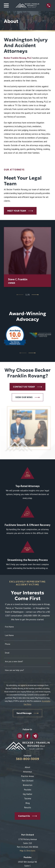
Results (28, 807)
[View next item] (35, 295)
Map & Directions (27, 851)
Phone (8, 644)
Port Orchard (28, 781)
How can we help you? (14, 670)
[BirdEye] (35, 736)
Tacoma (28, 798)
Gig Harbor (28, 794)
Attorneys (28, 772)
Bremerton (28, 785)
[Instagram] (20, 736)
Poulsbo (28, 790)
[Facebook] (27, 736)
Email (7, 653)
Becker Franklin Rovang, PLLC (18, 58)
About (27, 767)
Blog (28, 803)
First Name (9, 627)
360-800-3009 (27, 759)
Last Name (9, 635)
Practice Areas (27, 776)
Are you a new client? (14, 662)
